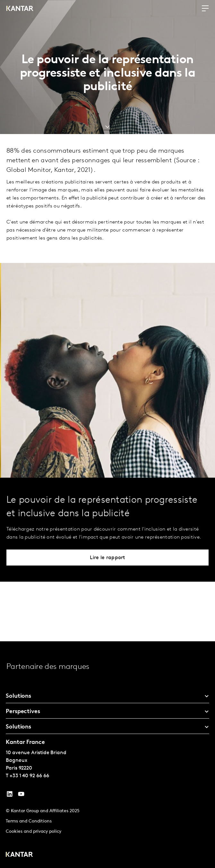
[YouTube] (10, 796)
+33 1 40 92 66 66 (29, 776)
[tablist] (107, 755)
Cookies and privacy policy (34, 832)
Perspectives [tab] (23, 712)
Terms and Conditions (29, 821)
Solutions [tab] (18, 696)
